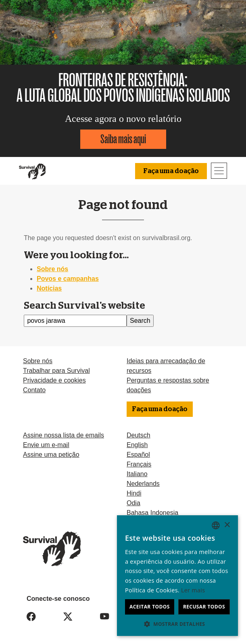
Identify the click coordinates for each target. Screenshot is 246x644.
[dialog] (177, 576)
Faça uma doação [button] (171, 171)
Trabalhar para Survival (56, 371)
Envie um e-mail (46, 445)
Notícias (49, 288)
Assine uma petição (51, 455)
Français (139, 464)
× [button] (227, 525)
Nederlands (143, 484)
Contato (34, 390)
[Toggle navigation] (219, 171)
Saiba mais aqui (123, 139)
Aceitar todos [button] (150, 607)
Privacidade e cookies (54, 380)
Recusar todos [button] (204, 607)
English (137, 445)
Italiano (137, 474)
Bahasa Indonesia (152, 513)
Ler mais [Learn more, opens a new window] (193, 590)
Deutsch (139, 435)
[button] (177, 624)
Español (138, 455)
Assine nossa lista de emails (64, 435)
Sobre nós (52, 269)
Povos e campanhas (68, 279)
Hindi (134, 493)
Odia (133, 503)
